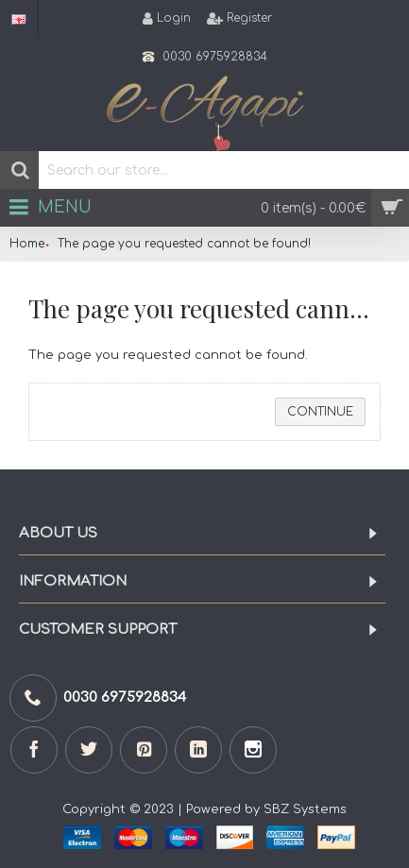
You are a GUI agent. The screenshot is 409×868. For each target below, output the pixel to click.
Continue (320, 412)
